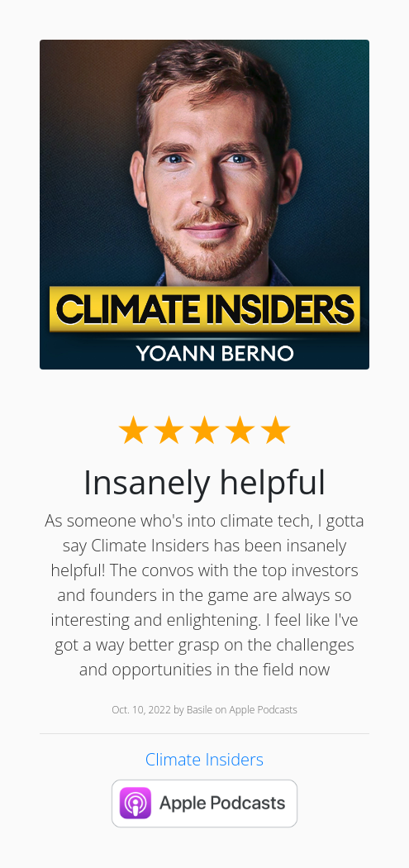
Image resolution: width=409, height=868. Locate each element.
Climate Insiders (204, 759)
